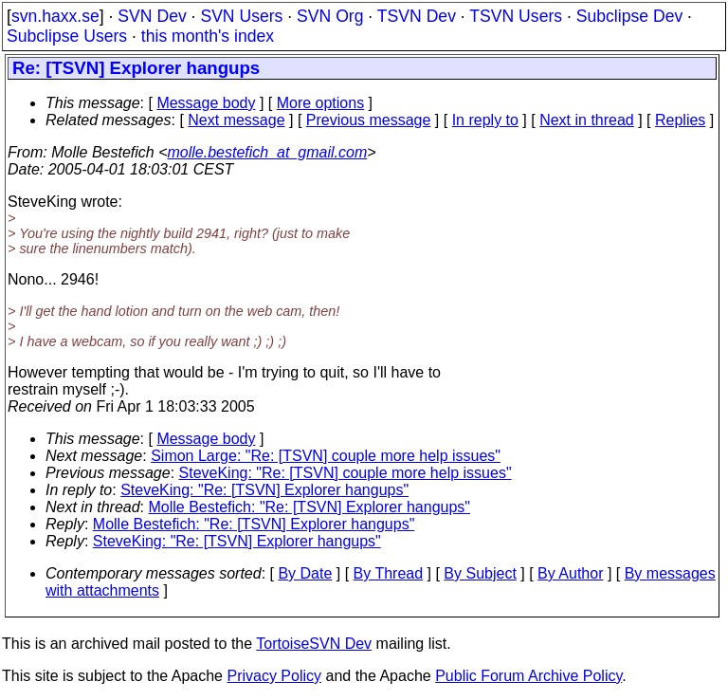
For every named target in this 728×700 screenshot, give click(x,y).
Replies (680, 120)
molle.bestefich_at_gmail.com (268, 152)
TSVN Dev (417, 16)
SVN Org (330, 16)
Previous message (369, 120)
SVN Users (241, 16)
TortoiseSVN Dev (314, 644)
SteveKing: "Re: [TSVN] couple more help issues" (346, 473)
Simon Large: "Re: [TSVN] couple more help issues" (326, 456)
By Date (305, 573)
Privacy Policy (274, 676)
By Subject (480, 573)
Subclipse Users (67, 36)
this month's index (208, 36)
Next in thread (587, 120)
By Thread (389, 573)
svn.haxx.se (55, 16)
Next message (236, 120)
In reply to (485, 120)
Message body (206, 103)
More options (321, 103)
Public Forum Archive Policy (528, 676)
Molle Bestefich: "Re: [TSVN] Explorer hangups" (310, 507)
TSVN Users (516, 16)
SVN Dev (152, 16)
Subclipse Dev (629, 16)
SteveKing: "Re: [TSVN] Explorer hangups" (264, 490)
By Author (570, 573)
